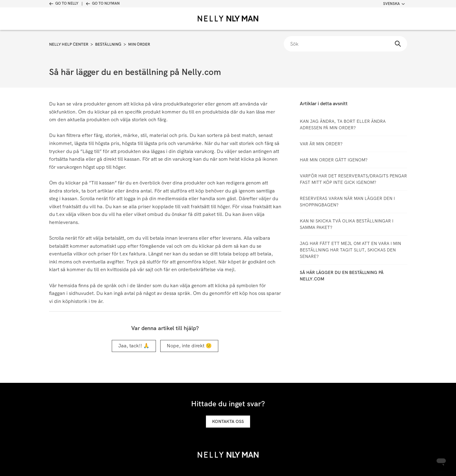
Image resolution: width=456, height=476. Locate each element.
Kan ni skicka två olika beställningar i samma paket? (347, 224)
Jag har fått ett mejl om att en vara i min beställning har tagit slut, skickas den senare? (350, 250)
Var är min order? (321, 144)
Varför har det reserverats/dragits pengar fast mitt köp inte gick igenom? (353, 179)
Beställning (108, 44)
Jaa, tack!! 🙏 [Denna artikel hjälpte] (134, 346)
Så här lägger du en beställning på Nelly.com (342, 276)
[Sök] (345, 44)
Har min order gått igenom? (334, 160)
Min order (139, 44)
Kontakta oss (228, 421)
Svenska (394, 4)
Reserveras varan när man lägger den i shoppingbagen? (347, 202)
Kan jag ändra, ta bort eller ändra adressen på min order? (343, 124)
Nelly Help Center (69, 44)
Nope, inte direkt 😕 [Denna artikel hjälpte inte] (189, 346)
